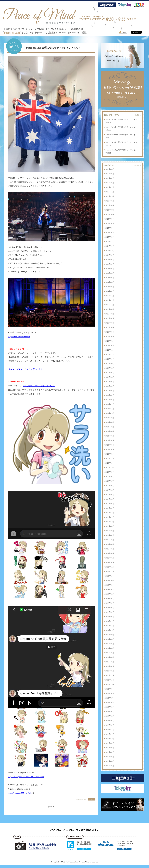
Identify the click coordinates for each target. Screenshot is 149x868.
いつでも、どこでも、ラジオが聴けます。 (74, 830)
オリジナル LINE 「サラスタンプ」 (39, 386)
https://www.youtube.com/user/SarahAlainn (26, 777)
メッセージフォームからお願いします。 (26, 369)
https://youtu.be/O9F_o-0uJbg (20, 793)
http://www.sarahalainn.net (19, 337)
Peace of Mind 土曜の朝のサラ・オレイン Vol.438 (53, 48)
